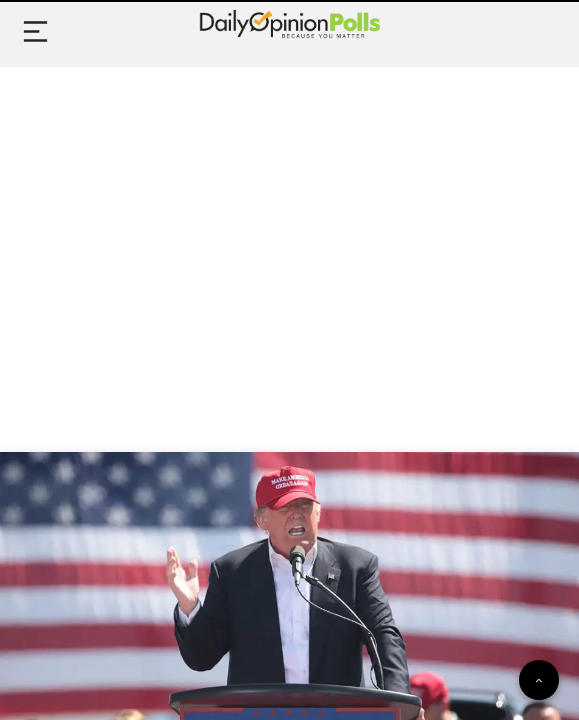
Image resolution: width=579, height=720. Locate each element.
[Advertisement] (289, 237)
